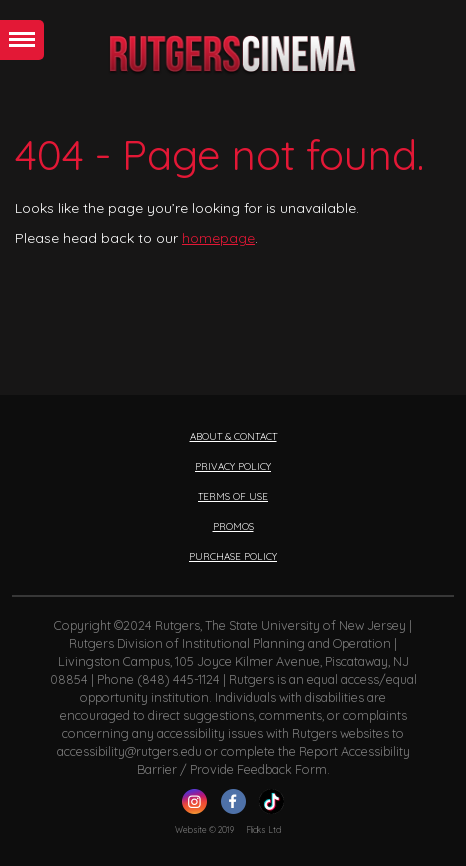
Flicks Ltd (263, 830)
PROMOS (233, 526)
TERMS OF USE (233, 496)
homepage (218, 238)
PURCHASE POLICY (233, 556)
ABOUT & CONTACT (233, 436)
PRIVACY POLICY (233, 466)
